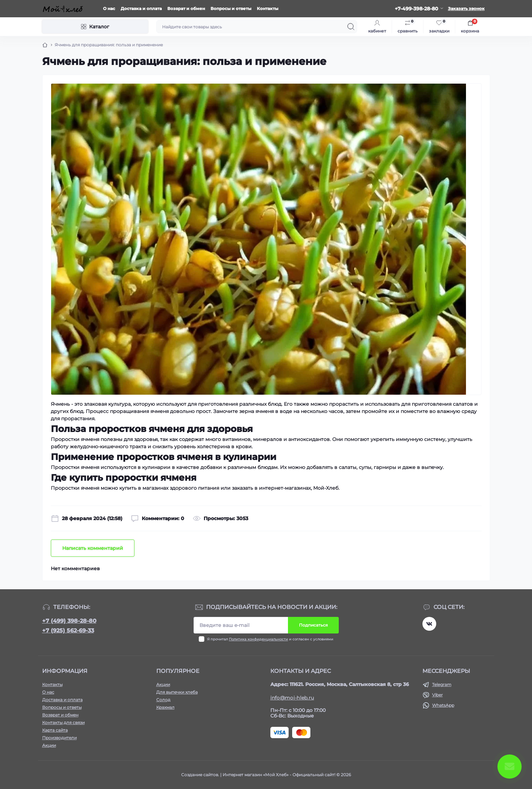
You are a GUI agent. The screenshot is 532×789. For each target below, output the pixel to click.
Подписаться (313, 625)
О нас (109, 8)
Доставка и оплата (141, 8)
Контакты (268, 8)
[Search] (351, 27)
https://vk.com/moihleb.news (429, 624)
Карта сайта (55, 730)
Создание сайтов (200, 775)
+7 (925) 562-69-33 (68, 631)
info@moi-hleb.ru (292, 698)
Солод (163, 700)
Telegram (442, 684)
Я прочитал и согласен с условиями (270, 639)
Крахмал (165, 707)
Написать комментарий (93, 548)
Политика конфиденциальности (258, 639)
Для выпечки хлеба (177, 692)
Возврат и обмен (186, 8)
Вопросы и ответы (231, 8)
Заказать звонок (466, 8)
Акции (49, 745)
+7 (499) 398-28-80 (69, 621)
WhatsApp (443, 705)
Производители (59, 738)
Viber (437, 695)
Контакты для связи (63, 722)
